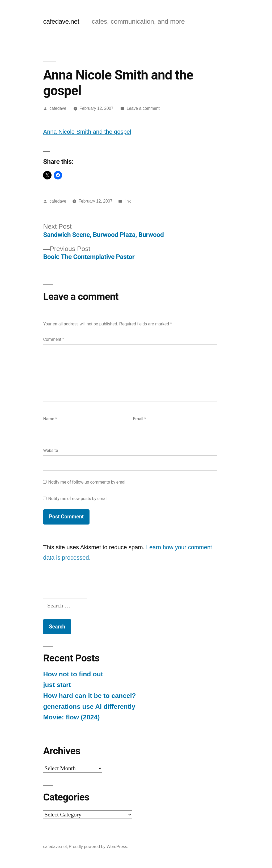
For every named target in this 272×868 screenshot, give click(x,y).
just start (57, 685)
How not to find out (73, 674)
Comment (53, 339)
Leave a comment (143, 108)
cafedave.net (61, 21)
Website (50, 450)
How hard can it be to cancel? (89, 696)
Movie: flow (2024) (71, 717)
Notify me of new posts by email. (78, 499)
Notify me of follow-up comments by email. (88, 482)
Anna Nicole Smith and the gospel (87, 132)
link (128, 201)
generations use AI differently (89, 706)
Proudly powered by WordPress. (99, 847)
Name (50, 419)
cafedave (58, 108)
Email (140, 419)
